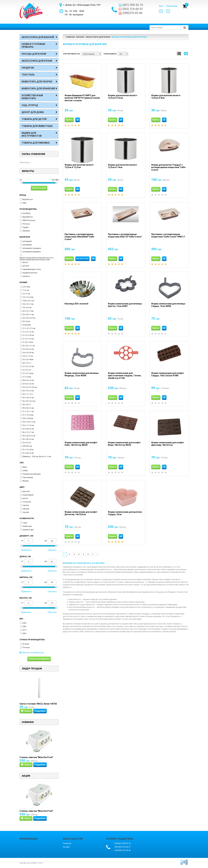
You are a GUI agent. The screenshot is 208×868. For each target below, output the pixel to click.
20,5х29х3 (27, 325)
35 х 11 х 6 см (28, 425)
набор (25, 470)
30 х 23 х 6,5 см (29, 401)
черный (26, 509)
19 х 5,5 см (27, 307)
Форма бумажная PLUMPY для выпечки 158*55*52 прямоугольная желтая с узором (82, 98)
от (27, 541)
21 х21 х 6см (28, 342)
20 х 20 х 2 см (28, 314)
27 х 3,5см (27, 377)
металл (26, 266)
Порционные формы (32, 474)
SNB (24, 203)
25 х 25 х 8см (28, 359)
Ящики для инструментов (32, 134)
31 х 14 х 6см (28, 415)
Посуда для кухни (34, 54)
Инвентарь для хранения (38, 88)
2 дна (25, 523)
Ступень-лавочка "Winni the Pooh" (36, 757)
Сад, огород (30, 105)
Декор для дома (33, 112)
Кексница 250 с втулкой (76, 304)
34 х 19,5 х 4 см (29, 422)
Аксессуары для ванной (38, 37)
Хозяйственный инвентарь (32, 97)
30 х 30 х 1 (27, 404)
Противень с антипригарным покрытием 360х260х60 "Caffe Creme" (79, 237)
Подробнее (40, 711)
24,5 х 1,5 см (28, 356)
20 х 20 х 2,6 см (29, 318)
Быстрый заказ (82, 259)
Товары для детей (34, 119)
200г (24, 626)
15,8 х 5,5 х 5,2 (28, 301)
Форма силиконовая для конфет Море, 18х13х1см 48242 (124, 444)
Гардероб (28, 68)
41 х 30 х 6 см (28, 453)
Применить (26, 550)
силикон (26, 276)
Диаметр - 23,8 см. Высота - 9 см (37, 456)
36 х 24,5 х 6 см (29, 436)
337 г (25, 630)
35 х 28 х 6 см (28, 429)
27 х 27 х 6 (27, 370)
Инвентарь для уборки (37, 82)
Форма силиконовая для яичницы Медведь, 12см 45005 (82, 374)
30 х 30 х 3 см (28, 408)
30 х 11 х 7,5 (28, 394)
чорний (26, 512)
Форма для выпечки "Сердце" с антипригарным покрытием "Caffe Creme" (168, 167)
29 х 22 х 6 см (28, 384)
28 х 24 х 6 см (28, 380)
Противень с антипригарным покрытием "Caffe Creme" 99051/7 (168, 236)
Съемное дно (28, 530)
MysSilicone (28, 199)
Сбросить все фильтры (32, 653)
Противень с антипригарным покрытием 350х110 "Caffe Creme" (125, 236)
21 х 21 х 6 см (28, 332)
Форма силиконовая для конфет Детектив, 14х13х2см (81, 513)
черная (26, 505)
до (50, 541)
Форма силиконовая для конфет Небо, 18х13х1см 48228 (81, 444)
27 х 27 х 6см (28, 373)
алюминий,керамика (32, 252)
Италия (26, 644)
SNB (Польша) (29, 220)
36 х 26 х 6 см (28, 439)
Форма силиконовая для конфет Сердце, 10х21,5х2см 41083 (168, 374)
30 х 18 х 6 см (28, 398)
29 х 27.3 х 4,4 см (30, 387)
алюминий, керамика (32, 248)
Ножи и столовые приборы (34, 45)
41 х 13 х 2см (28, 450)
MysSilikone (28, 217)
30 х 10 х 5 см (28, 391)
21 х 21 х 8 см (28, 335)
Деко (25, 467)
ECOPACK (27, 213)
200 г (25, 623)
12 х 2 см (26, 294)
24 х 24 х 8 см (28, 353)
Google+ (66, 847)
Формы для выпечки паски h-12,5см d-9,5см (123, 97)
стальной (27, 502)
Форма (26, 481)
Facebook (67, 843)
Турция (26, 227)
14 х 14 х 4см (28, 297)
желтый (26, 491)
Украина (26, 231)
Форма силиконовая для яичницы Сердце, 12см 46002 (168, 305)
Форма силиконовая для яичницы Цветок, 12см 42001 (125, 305)
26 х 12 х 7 (27, 363)
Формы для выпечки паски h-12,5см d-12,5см (79, 166)
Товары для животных (37, 126)
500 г (25, 633)
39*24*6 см (27, 446)
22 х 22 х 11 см (29, 346)
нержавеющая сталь (32, 269)
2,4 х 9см (26, 287)
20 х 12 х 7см (28, 311)
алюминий (27, 241)
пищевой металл (30, 273)
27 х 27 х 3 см (28, 366)
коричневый (28, 495)
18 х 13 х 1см (28, 304)
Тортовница (28, 477)
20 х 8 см (26, 321)
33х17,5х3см (28, 418)
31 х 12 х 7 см (28, 411)
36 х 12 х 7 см (28, 432)
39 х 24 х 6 (27, 443)
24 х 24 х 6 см (28, 349)
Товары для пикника (36, 143)
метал (25, 262)
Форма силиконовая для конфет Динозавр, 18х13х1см (168, 444)
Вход (161, 6)
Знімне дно (27, 526)
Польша (26, 224)
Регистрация (172, 6)
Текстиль (28, 75)
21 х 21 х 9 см (28, 339)
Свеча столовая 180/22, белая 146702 (38, 704)
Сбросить (52, 550)
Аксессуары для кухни (37, 61)
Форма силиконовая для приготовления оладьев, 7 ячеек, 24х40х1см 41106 (125, 376)
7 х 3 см (26, 290)
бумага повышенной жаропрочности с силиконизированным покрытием (37, 259)
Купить (69, 120)
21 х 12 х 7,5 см (29, 328)
